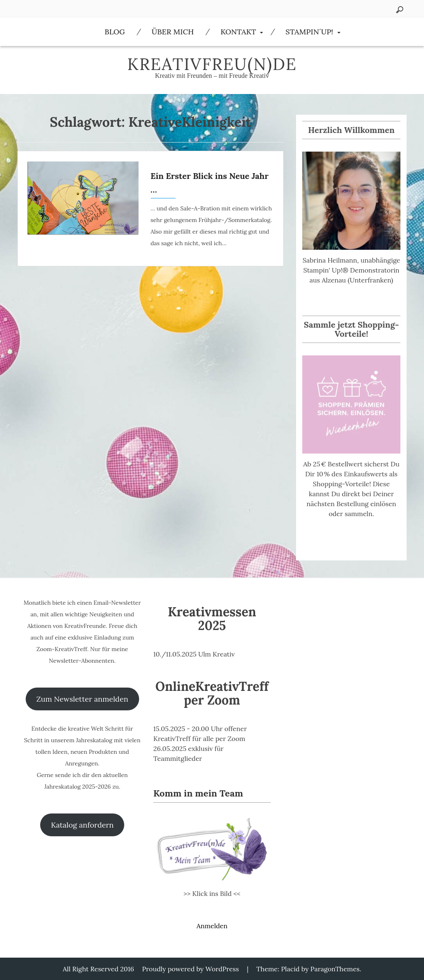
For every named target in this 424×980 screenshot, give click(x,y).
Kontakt (238, 32)
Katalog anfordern (82, 825)
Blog (114, 32)
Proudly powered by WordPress (190, 969)
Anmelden (212, 926)
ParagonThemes (335, 969)
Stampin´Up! (310, 32)
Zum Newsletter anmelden (82, 699)
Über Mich (173, 32)
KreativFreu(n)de (212, 64)
